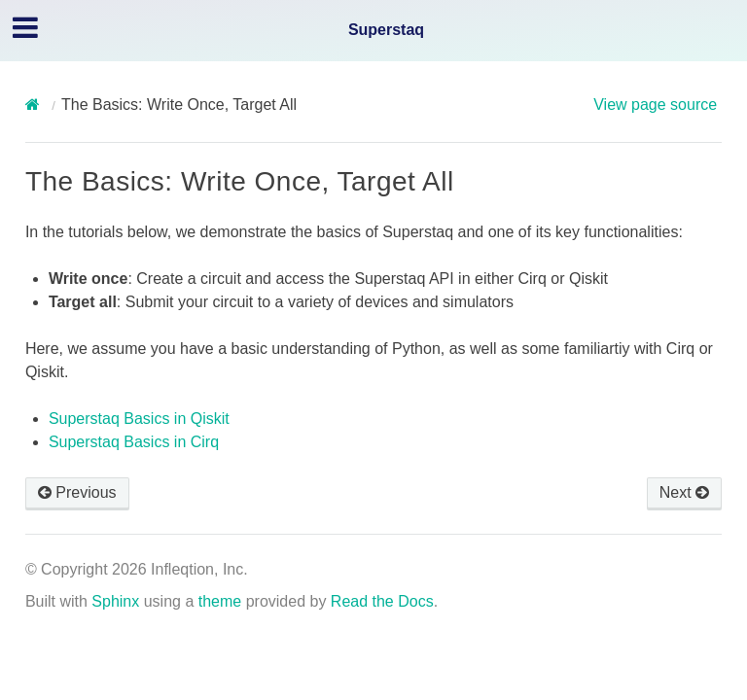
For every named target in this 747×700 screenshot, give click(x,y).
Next (684, 492)
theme (220, 601)
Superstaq (386, 30)
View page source (655, 105)
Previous (77, 492)
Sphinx (115, 601)
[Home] (35, 105)
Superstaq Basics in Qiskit (139, 419)
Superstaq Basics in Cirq (134, 442)
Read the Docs (382, 601)
